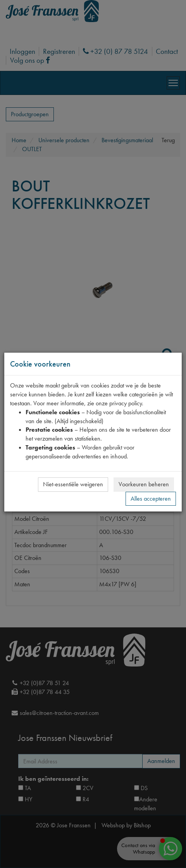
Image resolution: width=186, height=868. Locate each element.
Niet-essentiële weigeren (73, 484)
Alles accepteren (151, 499)
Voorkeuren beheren (144, 484)
